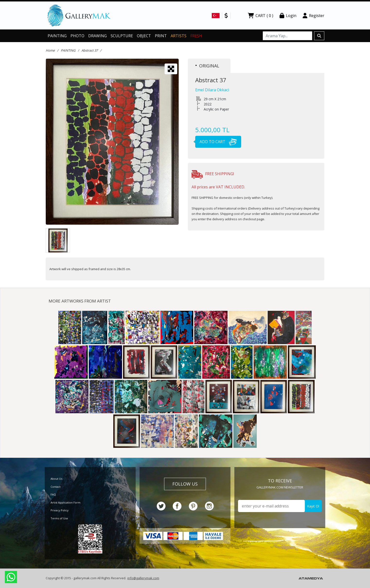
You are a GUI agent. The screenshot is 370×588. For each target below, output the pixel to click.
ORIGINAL (207, 66)
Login (288, 16)
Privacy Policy (60, 510)
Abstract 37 (90, 50)
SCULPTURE (122, 36)
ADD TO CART (216, 142)
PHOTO (77, 36)
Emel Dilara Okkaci (212, 90)
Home (50, 50)
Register (313, 16)
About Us (56, 479)
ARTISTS (179, 36)
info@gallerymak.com (143, 578)
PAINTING (57, 36)
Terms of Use (59, 518)
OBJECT (144, 36)
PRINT (161, 36)
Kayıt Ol (313, 506)
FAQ (53, 494)
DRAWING (97, 36)
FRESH (196, 36)
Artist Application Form (66, 502)
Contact (56, 487)
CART (260, 16)
